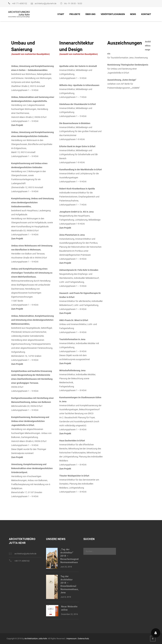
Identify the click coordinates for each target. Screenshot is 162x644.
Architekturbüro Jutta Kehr (36, 639)
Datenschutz (83, 639)
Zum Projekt (17, 125)
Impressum (71, 639)
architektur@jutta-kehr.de (46, 3)
